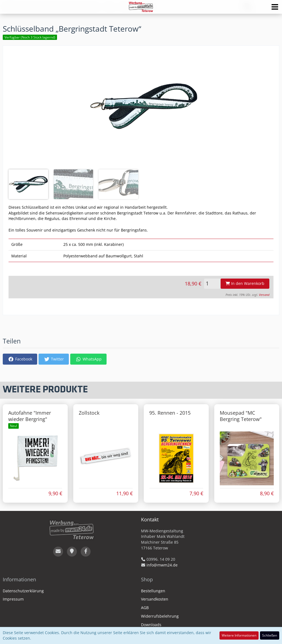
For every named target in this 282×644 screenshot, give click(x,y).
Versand (264, 295)
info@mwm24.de (162, 565)
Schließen (270, 635)
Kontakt (150, 519)
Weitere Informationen (239, 635)
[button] (275, 7)
